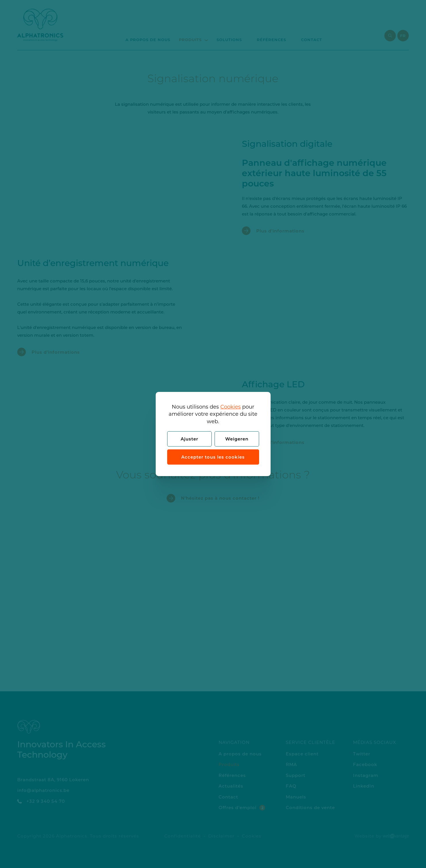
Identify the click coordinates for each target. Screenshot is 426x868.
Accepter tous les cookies (213, 457)
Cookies (231, 407)
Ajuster (189, 439)
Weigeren (237, 439)
